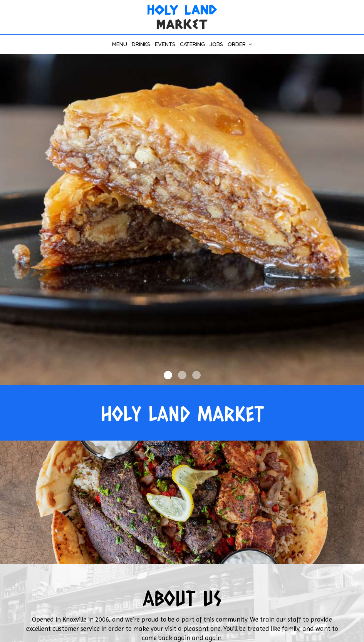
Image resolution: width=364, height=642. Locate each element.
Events (165, 44)
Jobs (216, 44)
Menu (120, 44)
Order (240, 44)
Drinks (141, 44)
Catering (192, 44)
